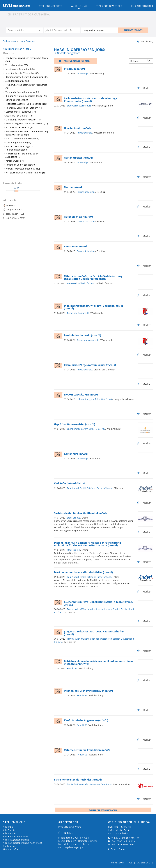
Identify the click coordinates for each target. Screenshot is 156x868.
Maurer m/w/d (73, 187)
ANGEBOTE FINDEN (133, 30)
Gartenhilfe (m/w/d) (76, 454)
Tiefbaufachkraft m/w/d (79, 217)
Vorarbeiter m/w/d (75, 247)
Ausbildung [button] (79, 6)
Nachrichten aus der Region (74, 844)
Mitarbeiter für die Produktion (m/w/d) (88, 750)
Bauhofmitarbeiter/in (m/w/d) (82, 335)
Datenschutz (145, 863)
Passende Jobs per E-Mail (77, 61)
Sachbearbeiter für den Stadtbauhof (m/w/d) (81, 513)
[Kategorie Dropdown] (40, 31)
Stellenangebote (51, 6)
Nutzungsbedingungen (71, 847)
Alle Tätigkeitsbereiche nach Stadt (23, 843)
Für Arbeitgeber (142, 6)
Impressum (117, 863)
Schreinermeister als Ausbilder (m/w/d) (78, 780)
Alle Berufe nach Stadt (16, 836)
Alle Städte (9, 830)
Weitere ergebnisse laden (103, 810)
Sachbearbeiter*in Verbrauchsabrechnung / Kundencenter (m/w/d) (91, 100)
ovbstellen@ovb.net (123, 844)
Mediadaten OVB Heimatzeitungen (78, 841)
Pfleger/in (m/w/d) (75, 69)
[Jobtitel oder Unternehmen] (62, 30)
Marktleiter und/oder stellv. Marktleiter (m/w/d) (83, 572)
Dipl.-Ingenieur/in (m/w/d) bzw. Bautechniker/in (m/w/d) (93, 307)
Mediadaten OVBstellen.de (74, 838)
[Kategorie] (21, 31)
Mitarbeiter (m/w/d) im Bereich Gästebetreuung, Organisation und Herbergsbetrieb (93, 277)
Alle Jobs (8, 827)
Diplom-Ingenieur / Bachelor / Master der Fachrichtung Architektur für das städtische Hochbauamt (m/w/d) (87, 544)
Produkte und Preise (70, 827)
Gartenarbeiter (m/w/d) (78, 158)
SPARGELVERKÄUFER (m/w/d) (82, 395)
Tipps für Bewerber (109, 6)
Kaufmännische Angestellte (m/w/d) (86, 720)
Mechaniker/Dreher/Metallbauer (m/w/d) (89, 691)
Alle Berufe (9, 833)
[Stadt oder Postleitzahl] (99, 30)
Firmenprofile (11, 849)
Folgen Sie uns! (120, 849)
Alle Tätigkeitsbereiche (16, 840)
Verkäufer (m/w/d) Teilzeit (70, 483)
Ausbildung (10, 846)
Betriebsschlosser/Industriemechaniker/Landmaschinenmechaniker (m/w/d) (98, 663)
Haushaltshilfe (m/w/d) (78, 128)
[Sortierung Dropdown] (150, 61)
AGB (130, 863)
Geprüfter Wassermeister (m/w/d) (74, 424)
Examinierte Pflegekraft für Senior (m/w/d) (90, 365)
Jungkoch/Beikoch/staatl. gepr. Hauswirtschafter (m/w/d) (94, 633)
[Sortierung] (138, 61)
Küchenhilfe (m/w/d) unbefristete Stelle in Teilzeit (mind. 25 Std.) (98, 603)
